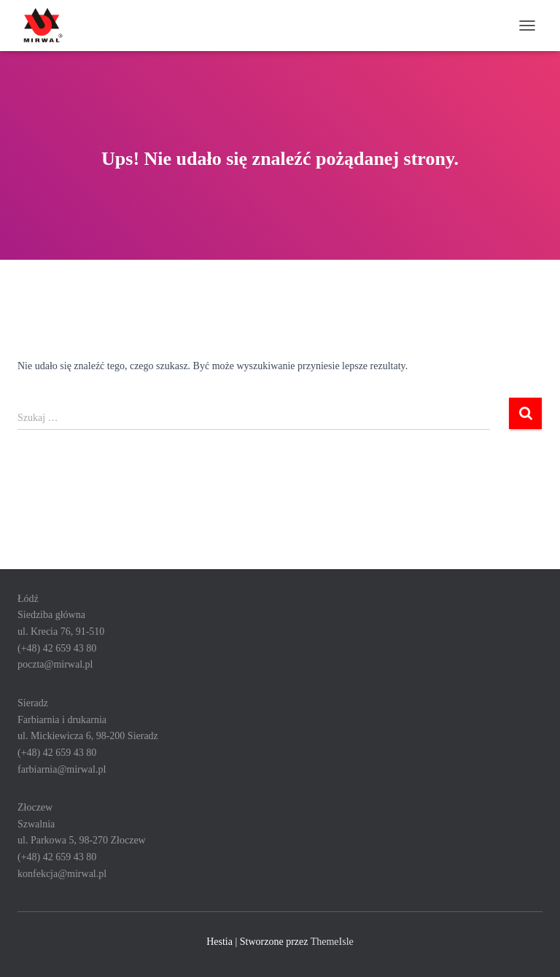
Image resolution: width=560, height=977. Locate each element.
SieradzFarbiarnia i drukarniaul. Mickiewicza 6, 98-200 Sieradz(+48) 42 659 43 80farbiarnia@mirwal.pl (88, 736)
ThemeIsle (332, 942)
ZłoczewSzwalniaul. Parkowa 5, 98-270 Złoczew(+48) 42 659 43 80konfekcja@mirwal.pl (82, 841)
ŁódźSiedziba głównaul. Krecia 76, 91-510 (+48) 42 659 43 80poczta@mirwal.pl (61, 632)
